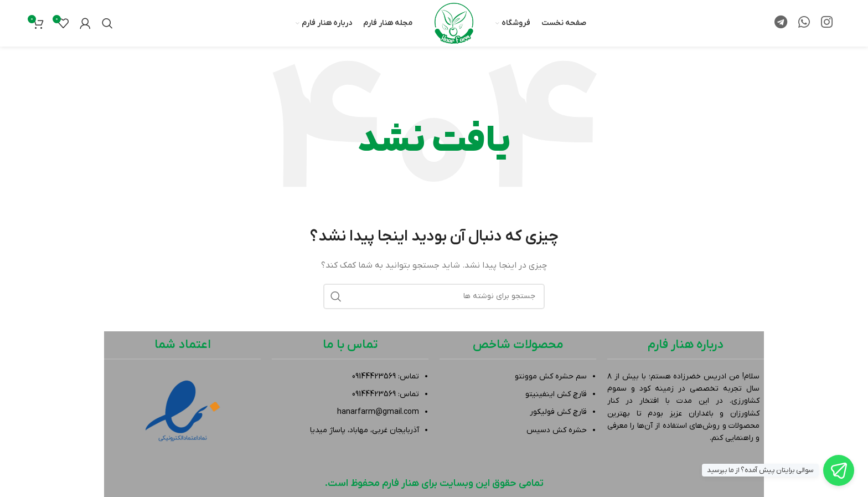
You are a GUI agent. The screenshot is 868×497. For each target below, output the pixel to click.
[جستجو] (107, 23)
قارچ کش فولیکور (558, 412)
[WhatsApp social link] (804, 23)
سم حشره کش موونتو (551, 376)
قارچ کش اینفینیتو (556, 394)
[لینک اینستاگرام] (827, 23)
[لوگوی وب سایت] (454, 23)
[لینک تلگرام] (781, 23)
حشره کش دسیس (557, 430)
